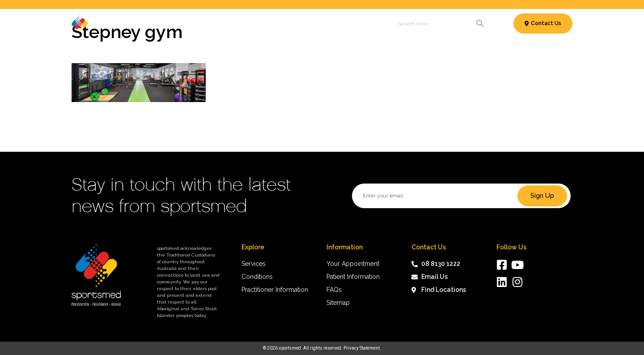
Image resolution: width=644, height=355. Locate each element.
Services (152, 24)
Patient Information (298, 24)
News (347, 24)
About (372, 24)
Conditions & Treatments (217, 24)
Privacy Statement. (362, 348)
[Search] (480, 24)
